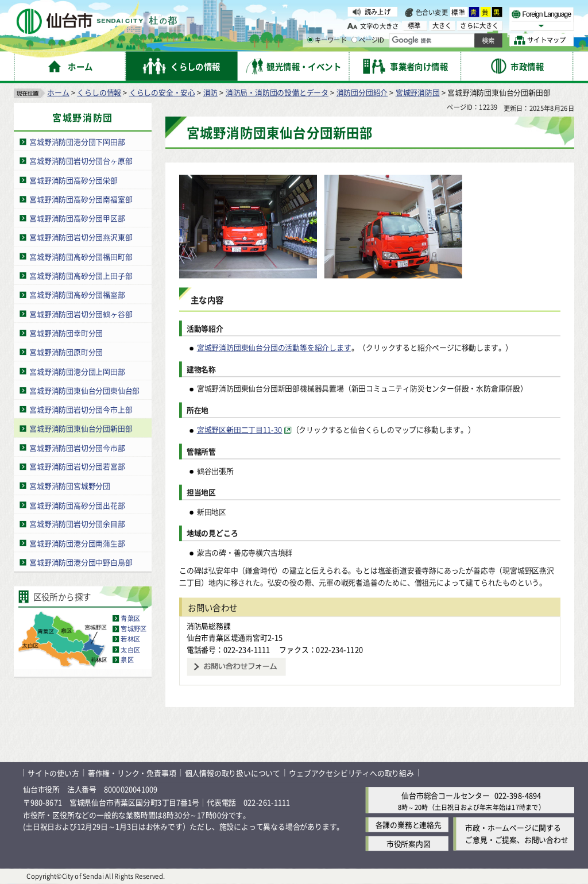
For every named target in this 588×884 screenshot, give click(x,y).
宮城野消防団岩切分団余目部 (77, 524)
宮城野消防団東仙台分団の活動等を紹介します (274, 347)
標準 (459, 12)
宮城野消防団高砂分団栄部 (73, 180)
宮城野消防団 (418, 92)
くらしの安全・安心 (162, 92)
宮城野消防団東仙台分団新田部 (81, 428)
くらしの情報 (99, 92)
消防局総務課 (209, 626)
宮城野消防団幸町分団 (66, 333)
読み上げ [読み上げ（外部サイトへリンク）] (378, 11)
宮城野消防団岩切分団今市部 (77, 448)
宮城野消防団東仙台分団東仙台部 (84, 390)
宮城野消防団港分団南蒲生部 (77, 543)
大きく (442, 26)
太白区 (130, 650)
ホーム (58, 92)
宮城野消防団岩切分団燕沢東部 (81, 238)
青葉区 (130, 619)
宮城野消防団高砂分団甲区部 (77, 218)
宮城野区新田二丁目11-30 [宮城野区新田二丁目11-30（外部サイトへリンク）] (240, 430)
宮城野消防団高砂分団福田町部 (81, 256)
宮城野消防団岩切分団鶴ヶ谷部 (81, 314)
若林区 (130, 639)
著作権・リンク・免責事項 (132, 773)
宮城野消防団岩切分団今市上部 (81, 409)
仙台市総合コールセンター (446, 795)
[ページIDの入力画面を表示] (354, 40)
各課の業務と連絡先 (409, 825)
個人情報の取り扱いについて (233, 773)
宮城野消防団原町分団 (66, 352)
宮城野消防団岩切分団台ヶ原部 (81, 161)
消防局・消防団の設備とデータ (277, 92)
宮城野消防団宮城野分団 (70, 486)
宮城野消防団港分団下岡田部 (77, 142)
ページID (368, 40)
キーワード (327, 40)
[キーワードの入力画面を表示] (310, 40)
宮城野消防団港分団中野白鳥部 (81, 562)
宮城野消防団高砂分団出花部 (77, 505)
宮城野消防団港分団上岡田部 (77, 371)
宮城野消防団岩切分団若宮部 (77, 467)
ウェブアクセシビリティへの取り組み (351, 773)
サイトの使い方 (53, 773)
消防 (211, 92)
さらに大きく (479, 26)
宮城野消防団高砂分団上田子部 (81, 275)
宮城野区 (134, 629)
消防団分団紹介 (362, 92)
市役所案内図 (409, 844)
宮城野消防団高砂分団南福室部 (81, 199)
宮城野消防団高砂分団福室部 (77, 294)
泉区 (127, 660)
